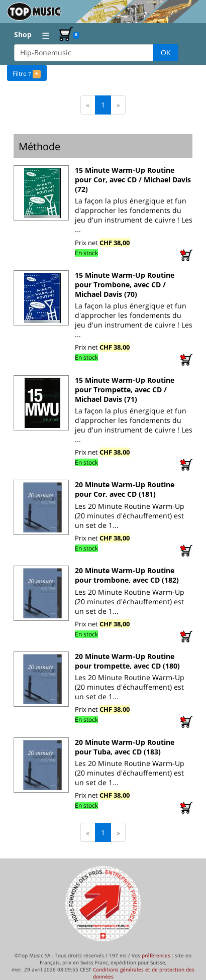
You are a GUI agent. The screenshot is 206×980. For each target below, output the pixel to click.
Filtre (26, 73)
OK (166, 52)
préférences (156, 955)
